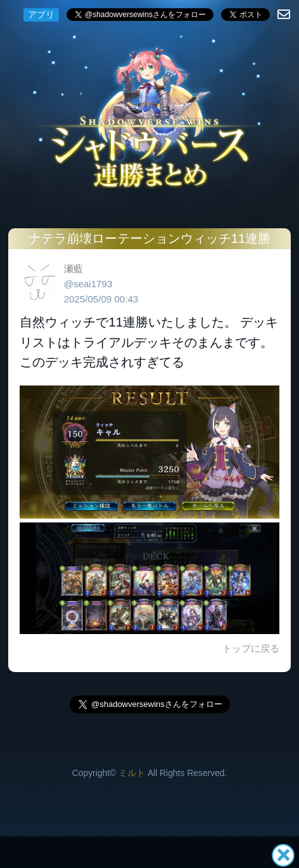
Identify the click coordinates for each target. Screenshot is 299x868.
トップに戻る (251, 648)
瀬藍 (73, 269)
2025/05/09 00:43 (101, 299)
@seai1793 (88, 284)
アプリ (41, 15)
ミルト (132, 773)
